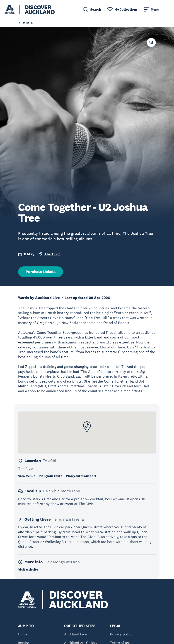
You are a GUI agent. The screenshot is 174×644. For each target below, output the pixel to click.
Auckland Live (75, 634)
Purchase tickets (41, 272)
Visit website (28, 569)
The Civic (52, 254)
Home (23, 634)
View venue (27, 476)
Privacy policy (121, 634)
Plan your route (51, 476)
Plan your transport (81, 476)
